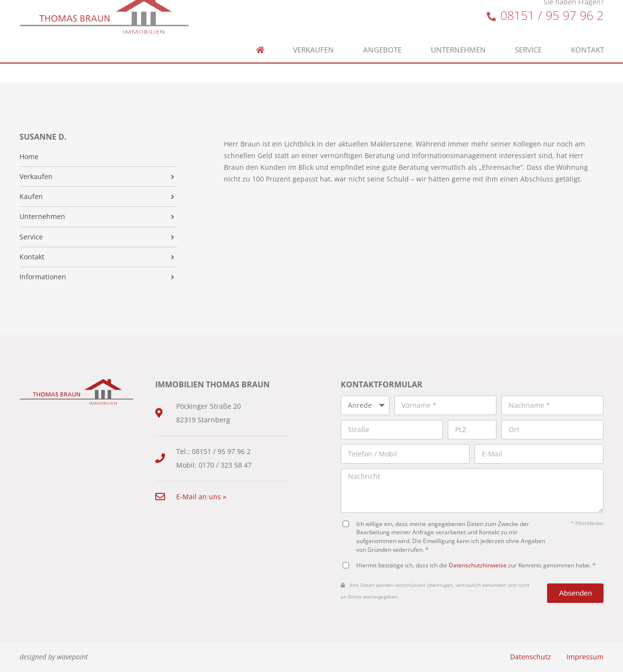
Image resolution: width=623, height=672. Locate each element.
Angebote (382, 39)
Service (528, 39)
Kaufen (31, 197)
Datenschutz (531, 657)
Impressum (585, 657)
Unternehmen (458, 39)
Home (29, 157)
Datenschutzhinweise (478, 565)
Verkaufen (313, 39)
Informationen (43, 277)
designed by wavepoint (54, 657)
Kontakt (587, 39)
